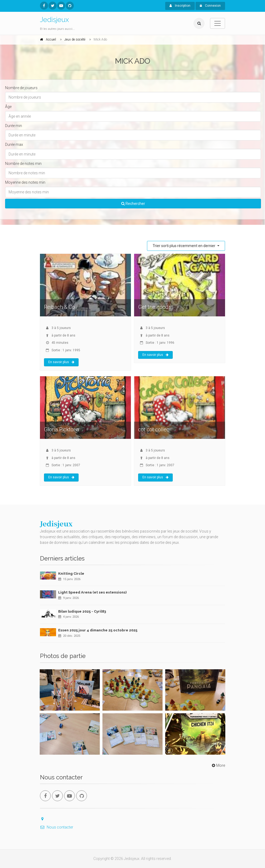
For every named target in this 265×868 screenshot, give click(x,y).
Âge (8, 107)
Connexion (210, 6)
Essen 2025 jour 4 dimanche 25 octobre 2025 (98, 630)
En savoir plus (61, 362)
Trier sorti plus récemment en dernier (184, 246)
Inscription (180, 6)
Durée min (14, 126)
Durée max (14, 144)
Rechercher (133, 204)
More (218, 765)
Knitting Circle (71, 574)
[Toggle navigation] (218, 23)
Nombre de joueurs (21, 88)
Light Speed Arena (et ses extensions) (92, 592)
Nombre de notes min (23, 164)
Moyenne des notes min (25, 182)
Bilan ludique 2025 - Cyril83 (82, 611)
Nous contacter (57, 827)
